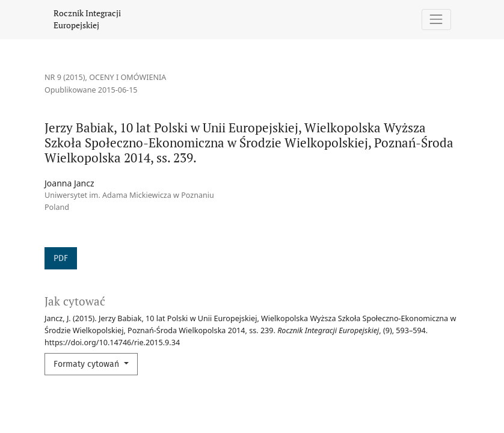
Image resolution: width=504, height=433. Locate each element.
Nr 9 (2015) (65, 77)
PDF (61, 258)
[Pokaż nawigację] (436, 20)
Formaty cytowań (88, 364)
